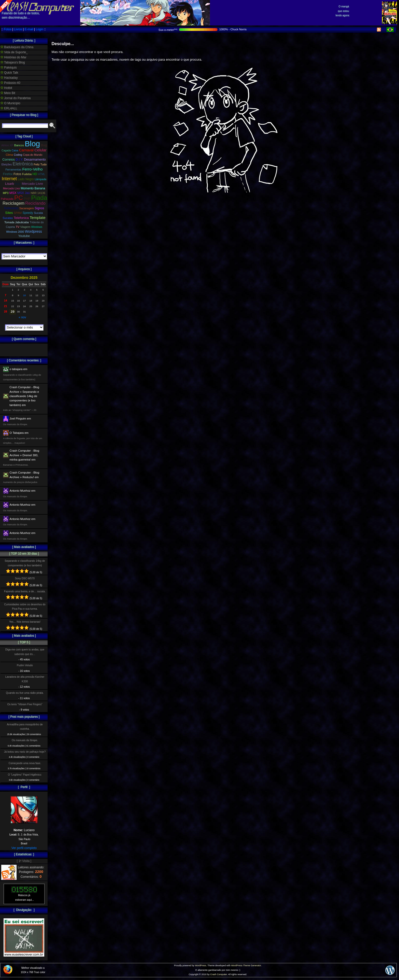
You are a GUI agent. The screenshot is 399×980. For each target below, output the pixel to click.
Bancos (19, 145)
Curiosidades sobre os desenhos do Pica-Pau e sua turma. (25, 607)
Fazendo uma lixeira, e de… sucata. (25, 591)
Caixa (15, 151)
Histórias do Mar (13, 57)
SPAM (18, 213)
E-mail (29, 29)
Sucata (38, 213)
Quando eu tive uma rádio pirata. (25, 693)
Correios (9, 159)
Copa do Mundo (33, 155)
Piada (39, 198)
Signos (39, 208)
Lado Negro (26, 179)
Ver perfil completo (24, 848)
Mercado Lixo (11, 188)
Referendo (11, 208)
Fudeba (27, 174)
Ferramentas (13, 169)
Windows (37, 227)
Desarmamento (35, 160)
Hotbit (6, 88)
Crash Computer (219, 974)
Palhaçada (7, 199)
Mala (18, 184)
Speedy (28, 213)
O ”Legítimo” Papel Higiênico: (25, 775)
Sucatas (8, 218)
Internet (9, 179)
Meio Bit (8, 93)
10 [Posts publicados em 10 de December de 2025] (25, 295)
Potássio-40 (10, 83)
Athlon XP (7, 145)
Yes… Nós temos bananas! (25, 622)
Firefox (8, 174)
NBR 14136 (38, 193)
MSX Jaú (24, 193)
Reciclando (35, 203)
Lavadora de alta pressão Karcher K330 (25, 679)
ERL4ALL (9, 108)
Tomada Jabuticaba (17, 222)
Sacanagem (27, 208)
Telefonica (21, 218)
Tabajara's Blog (13, 62)
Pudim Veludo (25, 665)
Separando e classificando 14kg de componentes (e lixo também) (25, 563)
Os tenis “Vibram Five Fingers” (25, 704)
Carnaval (26, 150)
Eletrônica (23, 164)
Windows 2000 (15, 232)
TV (18, 227)
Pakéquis (9, 68)
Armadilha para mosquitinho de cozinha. (25, 727)
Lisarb (10, 184)
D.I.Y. (19, 160)
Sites (9, 213)
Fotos (8, 29)
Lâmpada (40, 179)
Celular (40, 150)
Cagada (6, 151)
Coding (18, 155)
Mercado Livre (33, 184)
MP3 (6, 193)
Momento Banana (33, 188)
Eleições (7, 164)
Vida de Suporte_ (14, 52)
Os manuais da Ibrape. (25, 740)
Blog (32, 144)
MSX (13, 193)
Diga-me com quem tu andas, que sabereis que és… (25, 652)
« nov (22, 317)
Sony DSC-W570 (25, 578)
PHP (27, 199)
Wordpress (33, 231)
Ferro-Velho (32, 169)
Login (39, 29)
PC (19, 198)
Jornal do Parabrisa (16, 98)
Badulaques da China (17, 47)
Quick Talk (9, 73)
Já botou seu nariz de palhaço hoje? (25, 752)
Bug (44, 145)
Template (37, 218)
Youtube (24, 236)
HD (35, 174)
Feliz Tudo (40, 164)
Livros (18, 29)
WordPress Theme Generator (246, 965)
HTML (41, 174)
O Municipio (10, 103)
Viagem (25, 227)
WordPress (201, 965)
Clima (9, 155)
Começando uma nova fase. (25, 763)
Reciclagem (13, 203)
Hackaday (9, 78)
